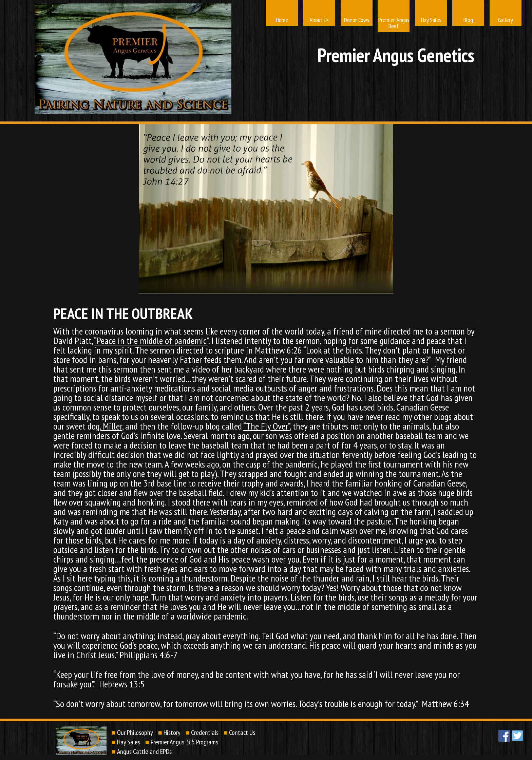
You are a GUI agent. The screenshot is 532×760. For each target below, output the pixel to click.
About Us (319, 20)
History (172, 733)
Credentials (205, 733)
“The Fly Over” (267, 426)
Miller (111, 426)
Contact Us (242, 733)
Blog (468, 20)
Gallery (506, 20)
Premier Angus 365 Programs (184, 742)
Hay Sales (431, 20)
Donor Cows (357, 20)
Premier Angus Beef (394, 23)
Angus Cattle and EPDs (144, 752)
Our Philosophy (135, 733)
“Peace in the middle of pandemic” (151, 340)
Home (282, 20)
